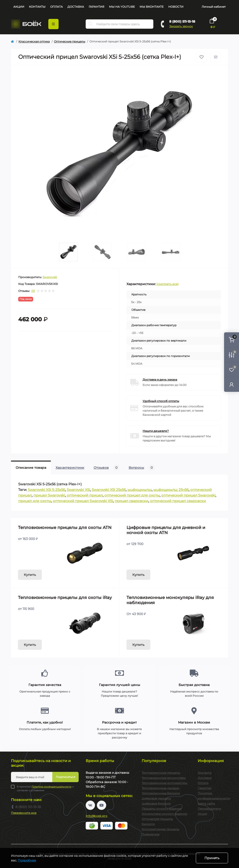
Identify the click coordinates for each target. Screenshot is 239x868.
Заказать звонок (181, 26)
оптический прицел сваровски (178, 501)
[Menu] (53, 24)
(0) (33, 291)
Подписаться (65, 777)
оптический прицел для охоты (132, 495)
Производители (209, 809)
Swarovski (50, 277)
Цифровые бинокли (156, 803)
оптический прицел (85, 495)
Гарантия (97, 7)
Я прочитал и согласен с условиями (45, 788)
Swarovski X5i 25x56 (109, 490)
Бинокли (148, 824)
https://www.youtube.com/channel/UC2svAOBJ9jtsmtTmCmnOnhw (102, 805)
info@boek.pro (97, 816)
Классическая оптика (34, 41)
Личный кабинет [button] (214, 7)
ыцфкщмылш (140, 490)
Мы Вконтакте (152, 7)
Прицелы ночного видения (162, 809)
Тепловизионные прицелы (161, 773)
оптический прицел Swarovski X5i (83, 501)
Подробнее (27, 860)
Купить (30, 575)
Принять (212, 858)
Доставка (76, 7)
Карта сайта (206, 803)
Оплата (56, 7)
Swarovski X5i (78, 490)
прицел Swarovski (49, 495)
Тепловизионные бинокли (161, 793)
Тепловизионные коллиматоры (164, 783)
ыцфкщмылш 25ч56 (171, 490)
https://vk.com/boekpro (90, 805)
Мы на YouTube (122, 7)
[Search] (91, 24)
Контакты (37, 7)
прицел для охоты (35, 501)
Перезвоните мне (24, 813)
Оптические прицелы (70, 41)
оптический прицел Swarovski (188, 495)
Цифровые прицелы (156, 798)
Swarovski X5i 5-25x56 (46, 490)
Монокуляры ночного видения (164, 814)
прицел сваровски (131, 501)
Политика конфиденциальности (51, 787)
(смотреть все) (167, 284)
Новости (176, 7)
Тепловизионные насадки (160, 788)
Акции (19, 7)
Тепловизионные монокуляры (164, 778)
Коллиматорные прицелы (160, 829)
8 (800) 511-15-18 (182, 21)
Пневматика (151, 834)
